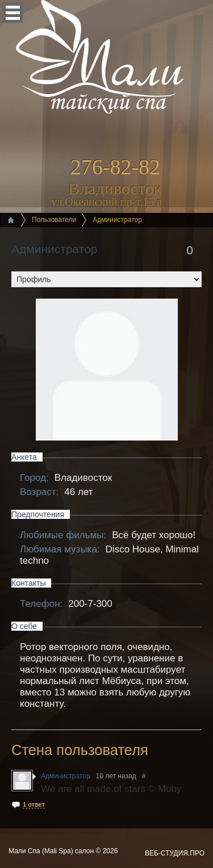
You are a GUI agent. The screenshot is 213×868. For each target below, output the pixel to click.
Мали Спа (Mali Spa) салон (52, 851)
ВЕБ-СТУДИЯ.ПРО (175, 853)
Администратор (55, 249)
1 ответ (34, 804)
